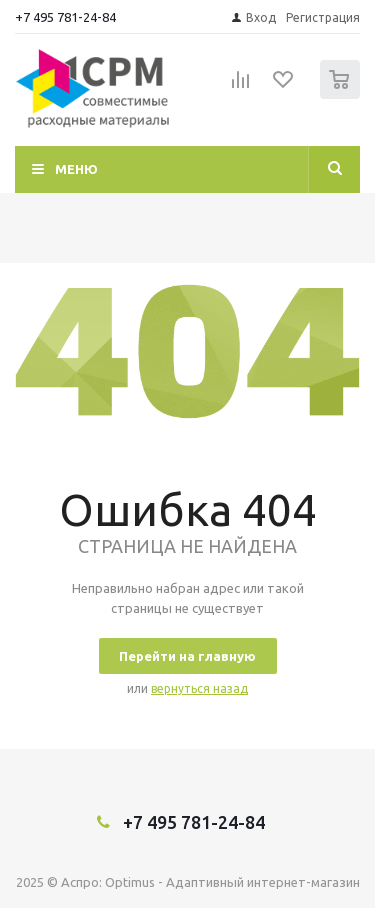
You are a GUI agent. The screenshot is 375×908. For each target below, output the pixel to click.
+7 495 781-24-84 (65, 17)
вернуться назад (199, 688)
